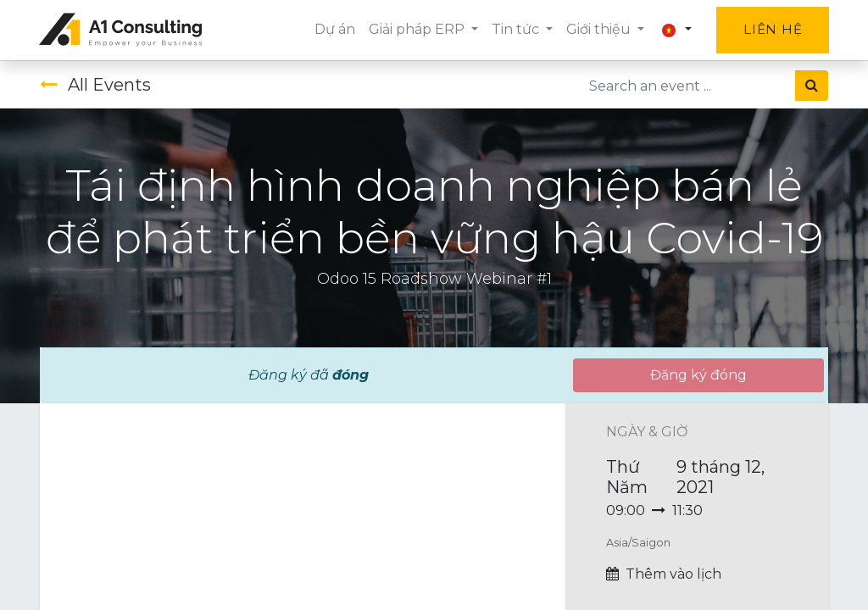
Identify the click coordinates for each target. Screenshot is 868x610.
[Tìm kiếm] (812, 86)
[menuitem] (333, 30)
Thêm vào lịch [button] (673, 574)
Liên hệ (772, 29)
